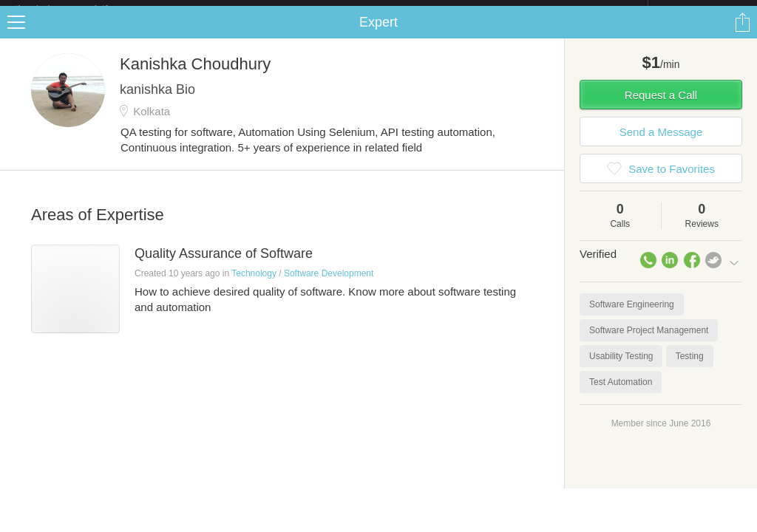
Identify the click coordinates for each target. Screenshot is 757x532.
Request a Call (661, 107)
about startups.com (700, 10)
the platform (77, 8)
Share (742, 34)
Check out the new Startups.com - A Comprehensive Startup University (488, 10)
